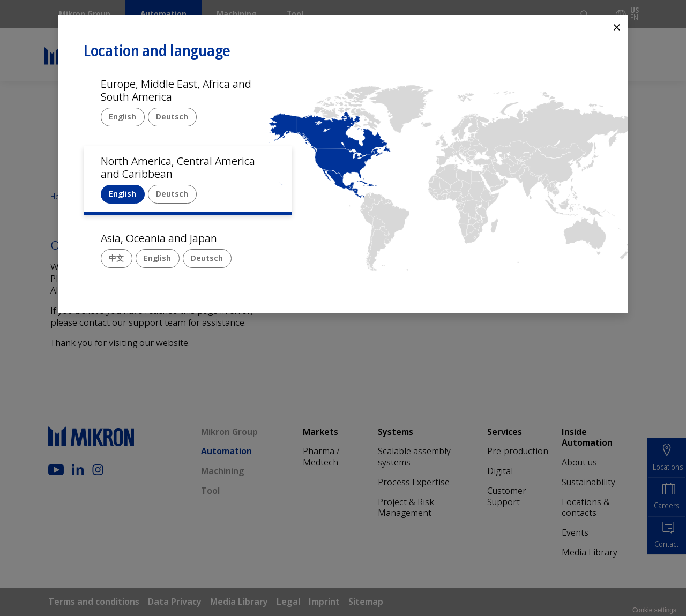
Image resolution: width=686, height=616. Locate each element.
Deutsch (172, 117)
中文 (116, 258)
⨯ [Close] (617, 27)
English (122, 117)
